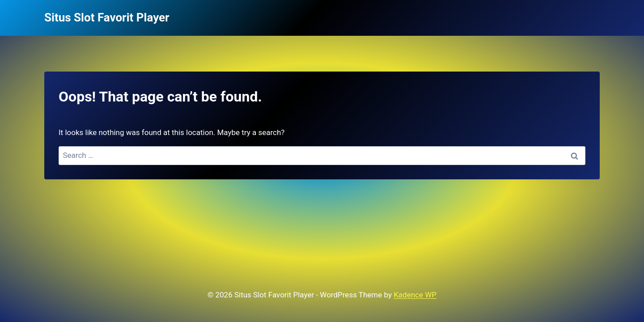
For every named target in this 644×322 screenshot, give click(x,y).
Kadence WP (415, 295)
